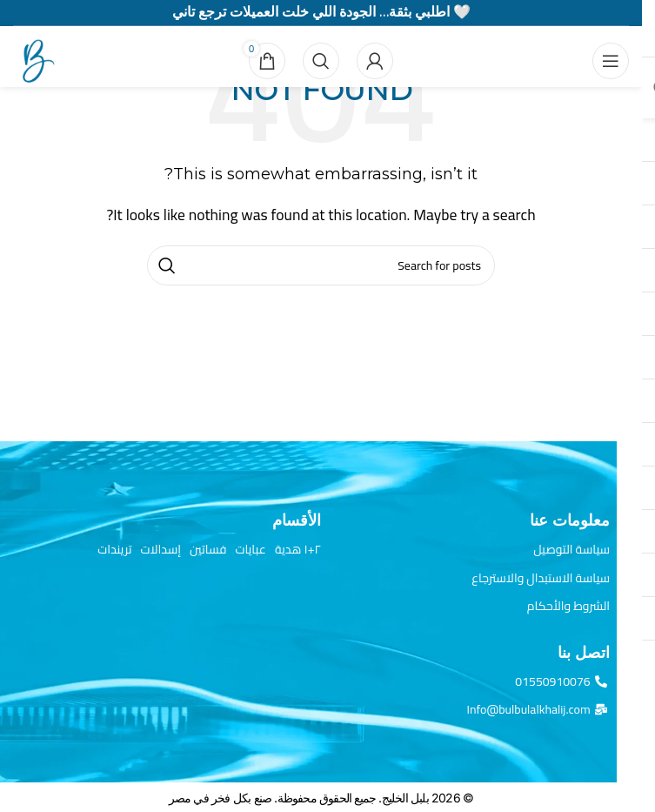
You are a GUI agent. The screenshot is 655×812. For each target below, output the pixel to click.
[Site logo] (35, 59)
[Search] (321, 61)
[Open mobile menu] (611, 61)
